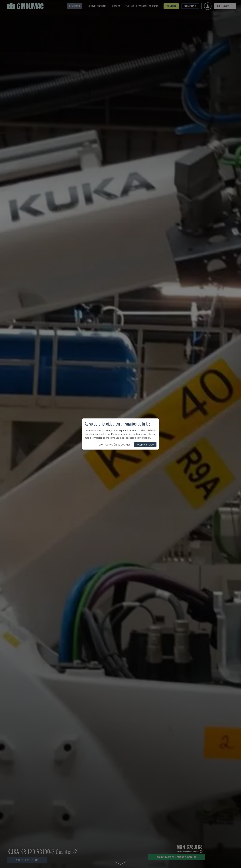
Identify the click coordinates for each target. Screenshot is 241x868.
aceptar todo (145, 445)
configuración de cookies (115, 445)
